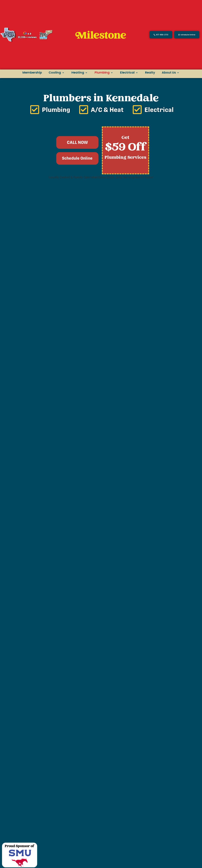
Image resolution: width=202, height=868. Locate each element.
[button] (187, 35)
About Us (171, 72)
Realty (150, 72)
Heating (80, 72)
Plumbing (104, 72)
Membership (32, 72)
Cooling (57, 72)
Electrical (129, 72)
